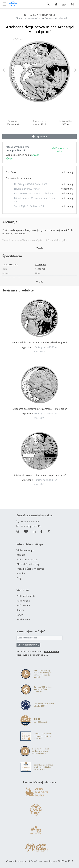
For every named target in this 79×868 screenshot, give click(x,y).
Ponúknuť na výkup (60, 150)
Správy (20, 615)
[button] (8, 70)
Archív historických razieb (43, 15)
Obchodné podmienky (28, 564)
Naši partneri (23, 605)
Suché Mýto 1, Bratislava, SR (29, 206)
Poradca (21, 573)
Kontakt (21, 555)
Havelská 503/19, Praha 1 (27, 189)
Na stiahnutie (23, 619)
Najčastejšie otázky (27, 559)
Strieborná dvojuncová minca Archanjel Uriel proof (40, 475)
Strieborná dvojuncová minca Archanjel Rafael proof (40, 409)
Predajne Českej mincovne (30, 569)
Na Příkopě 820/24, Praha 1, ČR (31, 184)
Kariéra (20, 610)
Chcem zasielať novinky (28, 645)
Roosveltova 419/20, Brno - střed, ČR (34, 193)
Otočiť (18, 41)
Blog (19, 578)
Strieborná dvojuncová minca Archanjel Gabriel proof (40, 342)
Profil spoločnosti (26, 596)
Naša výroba (23, 601)
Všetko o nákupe (25, 550)
